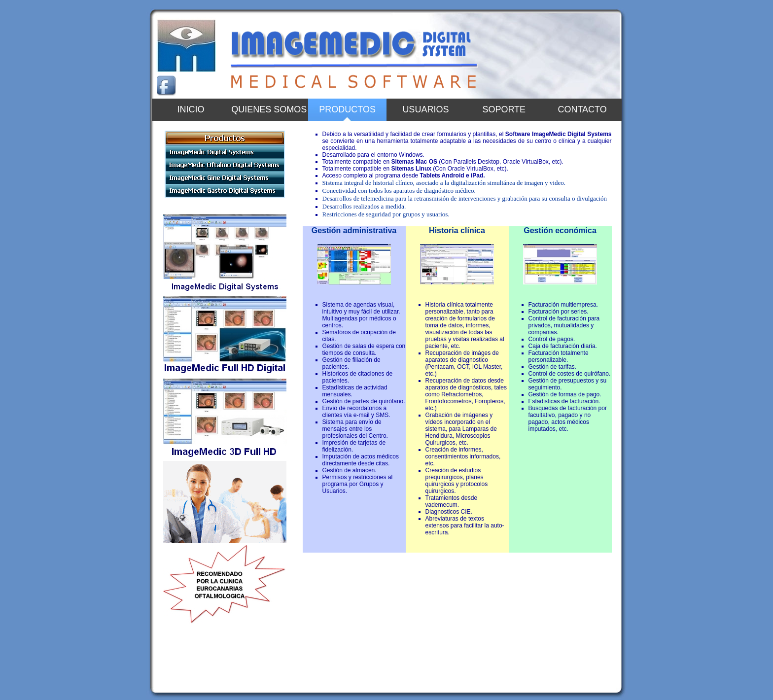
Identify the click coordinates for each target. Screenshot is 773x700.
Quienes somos (269, 109)
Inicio (191, 109)
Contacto (582, 109)
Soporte (504, 109)
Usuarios (425, 109)
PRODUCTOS (347, 109)
